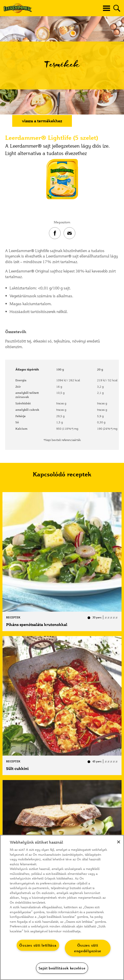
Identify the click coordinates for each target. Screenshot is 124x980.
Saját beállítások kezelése (62, 968)
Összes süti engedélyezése (88, 948)
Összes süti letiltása (38, 945)
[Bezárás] (119, 842)
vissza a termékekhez (42, 121)
